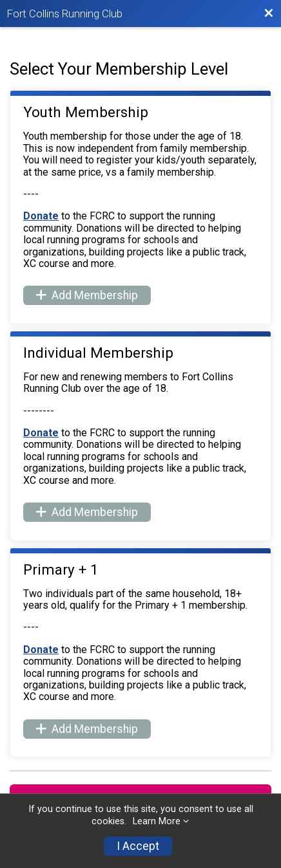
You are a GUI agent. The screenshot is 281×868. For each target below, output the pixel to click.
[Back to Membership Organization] (269, 14)
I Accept (138, 846)
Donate (41, 216)
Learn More (157, 821)
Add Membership (87, 295)
